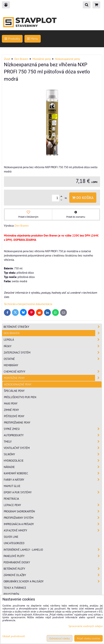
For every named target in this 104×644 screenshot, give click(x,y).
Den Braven (53, 333)
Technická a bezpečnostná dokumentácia (28, 304)
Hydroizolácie (53, 461)
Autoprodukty (53, 435)
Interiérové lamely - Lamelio (53, 550)
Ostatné (53, 359)
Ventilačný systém (53, 448)
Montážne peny (53, 378)
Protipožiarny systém (53, 518)
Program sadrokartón (53, 511)
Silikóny (53, 454)
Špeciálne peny (14, 391)
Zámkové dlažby (53, 575)
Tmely (53, 442)
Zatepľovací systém (53, 353)
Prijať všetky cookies (89, 638)
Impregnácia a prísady (53, 524)
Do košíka (83, 198)
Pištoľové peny (14, 416)
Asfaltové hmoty (53, 530)
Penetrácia (11, 499)
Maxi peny (11, 403)
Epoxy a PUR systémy (53, 492)
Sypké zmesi (53, 429)
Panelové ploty (53, 556)
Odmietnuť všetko (60, 638)
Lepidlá (53, 340)
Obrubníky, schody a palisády (53, 581)
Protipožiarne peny (17, 422)
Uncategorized (14, 543)
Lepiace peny (53, 505)
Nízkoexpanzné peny (18, 384)
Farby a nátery (53, 480)
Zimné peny (11, 410)
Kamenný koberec (53, 473)
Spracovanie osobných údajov (86, 626)
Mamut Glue (12, 486)
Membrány (11, 365)
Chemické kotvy (53, 372)
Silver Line (11, 537)
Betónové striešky (53, 327)
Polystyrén (11, 594)
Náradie (53, 467)
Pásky (53, 346)
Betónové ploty (53, 569)
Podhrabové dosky (17, 562)
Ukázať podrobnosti (14, 636)
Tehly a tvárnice (15, 588)
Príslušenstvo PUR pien (20, 397)
